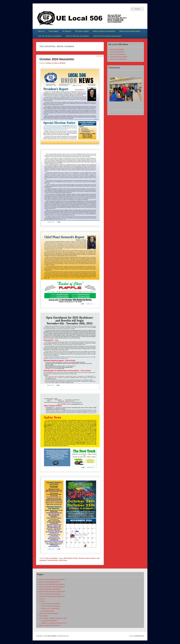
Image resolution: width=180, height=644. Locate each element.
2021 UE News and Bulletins (51, 606)
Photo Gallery (54, 31)
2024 (65, 558)
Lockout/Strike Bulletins (49, 621)
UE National (67, 31)
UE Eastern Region (82, 31)
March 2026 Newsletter (118, 54)
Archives (42, 601)
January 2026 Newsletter (118, 59)
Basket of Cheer (73, 558)
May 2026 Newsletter (117, 49)
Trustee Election (53, 560)
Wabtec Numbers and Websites (104, 31)
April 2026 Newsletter (117, 52)
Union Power (63, 560)
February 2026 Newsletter (119, 57)
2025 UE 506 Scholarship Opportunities (52, 592)
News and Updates (52, 558)
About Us (41, 31)
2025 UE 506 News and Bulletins (50, 36)
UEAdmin (62, 63)
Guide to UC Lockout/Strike (51, 608)
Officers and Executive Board (130, 31)
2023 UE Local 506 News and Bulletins (52, 584)
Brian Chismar (91, 558)
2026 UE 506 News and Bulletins (77, 36)
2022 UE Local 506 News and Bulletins (52, 579)
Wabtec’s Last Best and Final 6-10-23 (54, 623)
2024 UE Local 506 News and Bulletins (52, 587)
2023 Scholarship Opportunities (49, 582)
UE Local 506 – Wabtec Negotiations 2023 (53, 618)
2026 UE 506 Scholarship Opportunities (107, 36)
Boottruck (82, 558)
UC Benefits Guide (48, 611)
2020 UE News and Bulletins (51, 604)
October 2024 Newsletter (57, 59)
